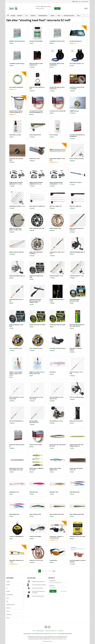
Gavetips (13, 16)
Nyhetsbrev (61, 631)
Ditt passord (52, 585)
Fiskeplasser (9, 615)
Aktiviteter (8, 608)
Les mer (51, 639)
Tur (26, 16)
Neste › (54, 571)
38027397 (38, 6)
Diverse (8, 618)
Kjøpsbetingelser (40, 631)
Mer (78, 16)
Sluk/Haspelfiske (43, 16)
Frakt (34, 631)
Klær (59, 16)
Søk (57, 8)
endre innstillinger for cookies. (61, 639)
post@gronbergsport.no (46, 6)
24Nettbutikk (50, 641)
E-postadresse (52, 581)
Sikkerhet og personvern (51, 631)
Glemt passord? (64, 591)
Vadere (52, 16)
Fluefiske (20, 16)
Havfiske (33, 16)
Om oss (8, 611)
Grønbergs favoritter (69, 16)
